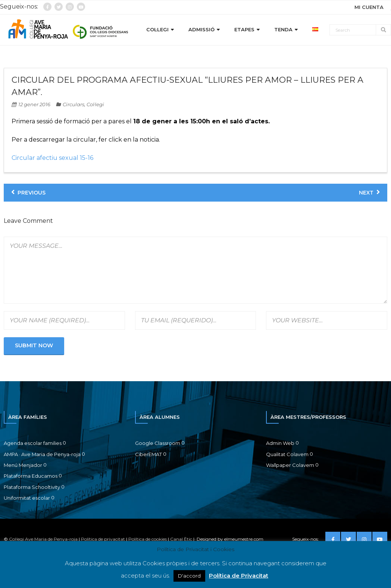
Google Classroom (158, 443)
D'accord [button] (189, 576)
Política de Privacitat (239, 576)
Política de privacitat (103, 539)
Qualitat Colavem (287, 454)
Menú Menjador (23, 465)
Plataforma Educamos (31, 476)
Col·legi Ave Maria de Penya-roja (43, 539)
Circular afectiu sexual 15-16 (52, 158)
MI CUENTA (369, 7)
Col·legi (95, 104)
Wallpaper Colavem (290, 465)
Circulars (73, 104)
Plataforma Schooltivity (32, 487)
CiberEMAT (148, 454)
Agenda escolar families (33, 443)
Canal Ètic (181, 539)
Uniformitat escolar (27, 498)
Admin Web (280, 443)
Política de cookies (148, 539)
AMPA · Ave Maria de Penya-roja (42, 454)
